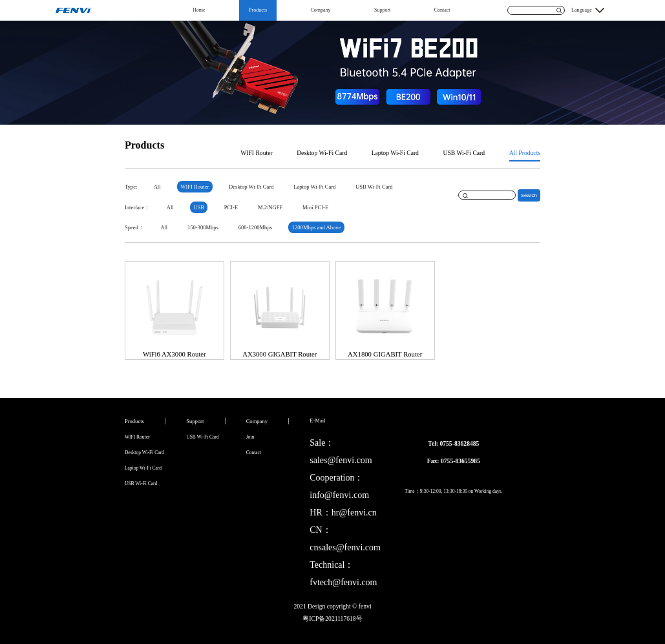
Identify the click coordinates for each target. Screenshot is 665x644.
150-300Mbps (203, 227)
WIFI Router (256, 153)
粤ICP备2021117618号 (332, 618)
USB (199, 207)
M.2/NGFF (270, 207)
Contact (442, 10)
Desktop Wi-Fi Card (322, 153)
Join (250, 437)
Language (582, 10)
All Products (525, 153)
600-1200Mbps (255, 227)
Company (320, 10)
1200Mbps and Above (317, 227)
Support (382, 10)
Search (529, 195)
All (157, 187)
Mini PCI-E (315, 207)
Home (199, 10)
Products (258, 10)
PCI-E (231, 207)
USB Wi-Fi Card (464, 153)
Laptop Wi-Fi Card (395, 153)
